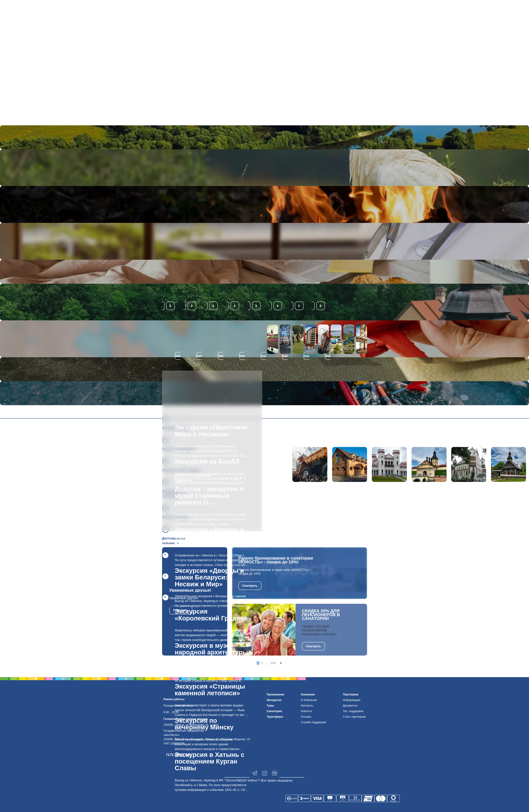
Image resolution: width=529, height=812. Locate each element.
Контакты (307, 706)
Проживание (275, 694)
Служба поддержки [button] (314, 722)
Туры (270, 706)
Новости (306, 711)
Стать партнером (354, 717)
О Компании (309, 700)
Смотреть (250, 586)
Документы (350, 706)
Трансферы (275, 717)
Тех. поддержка (353, 711)
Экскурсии (274, 700)
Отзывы (306, 717)
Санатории (274, 711)
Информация (352, 700)
